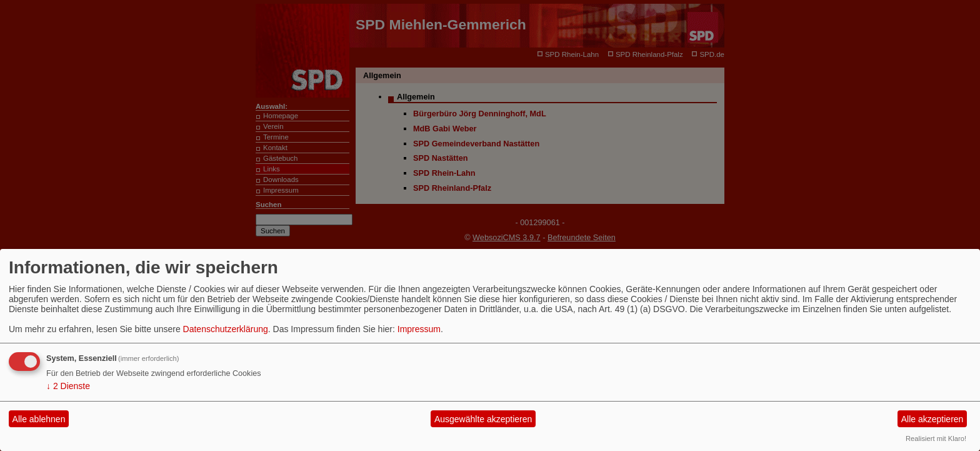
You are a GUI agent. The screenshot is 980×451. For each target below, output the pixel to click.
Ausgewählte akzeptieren (483, 419)
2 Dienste (68, 386)
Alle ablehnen (39, 419)
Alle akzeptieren (932, 419)
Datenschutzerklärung (226, 329)
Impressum (419, 329)
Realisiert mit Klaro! (936, 438)
